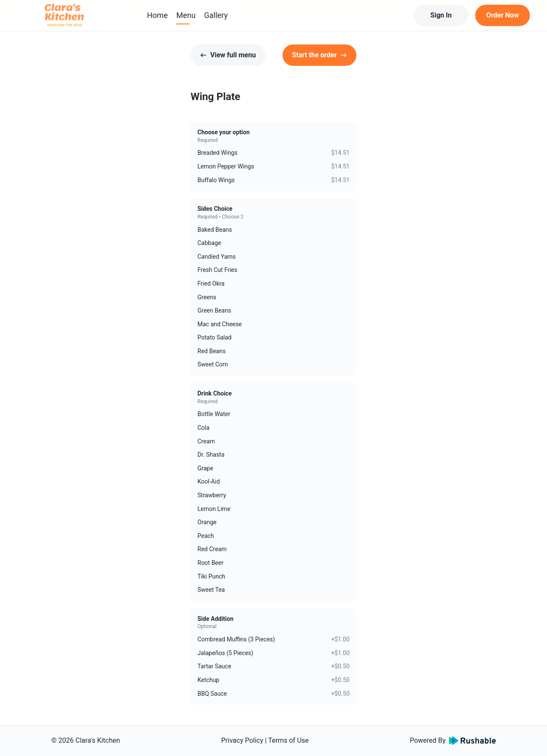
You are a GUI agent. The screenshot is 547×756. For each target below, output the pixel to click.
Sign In (441, 15)
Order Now (503, 15)
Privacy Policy (243, 740)
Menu (186, 15)
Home (157, 15)
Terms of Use (289, 740)
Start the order (319, 55)
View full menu (228, 55)
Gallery (216, 15)
